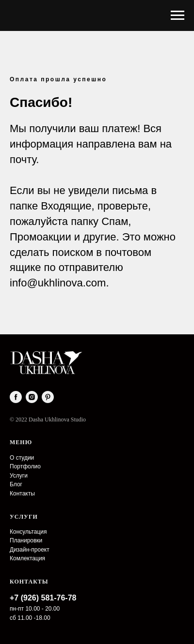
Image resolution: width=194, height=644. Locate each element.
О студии (22, 458)
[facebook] (16, 397)
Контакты (22, 494)
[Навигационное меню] (178, 15)
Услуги (19, 476)
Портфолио (25, 466)
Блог (16, 484)
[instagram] (32, 397)
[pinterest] (48, 397)
